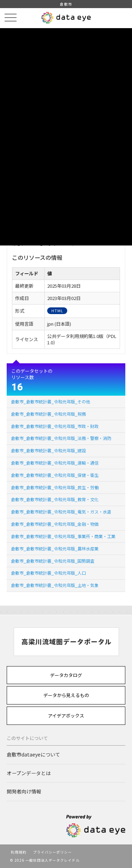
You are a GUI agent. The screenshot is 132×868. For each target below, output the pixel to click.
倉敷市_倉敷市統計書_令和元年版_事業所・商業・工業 (63, 536)
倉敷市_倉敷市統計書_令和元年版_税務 (48, 414)
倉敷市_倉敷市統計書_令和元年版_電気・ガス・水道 (61, 512)
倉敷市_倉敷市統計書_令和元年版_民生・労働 (55, 487)
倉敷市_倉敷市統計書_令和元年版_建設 (48, 450)
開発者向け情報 (24, 791)
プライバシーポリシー (52, 852)
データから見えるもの (66, 695)
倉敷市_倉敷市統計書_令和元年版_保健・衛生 (55, 475)
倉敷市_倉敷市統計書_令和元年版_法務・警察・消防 (61, 438)
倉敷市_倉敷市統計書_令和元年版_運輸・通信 (55, 463)
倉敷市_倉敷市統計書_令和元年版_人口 (48, 573)
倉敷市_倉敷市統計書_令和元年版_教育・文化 (55, 499)
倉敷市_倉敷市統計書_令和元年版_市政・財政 (55, 426)
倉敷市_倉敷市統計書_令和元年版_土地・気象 (55, 585)
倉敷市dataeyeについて (33, 754)
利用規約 (19, 852)
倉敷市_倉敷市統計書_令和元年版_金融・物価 (55, 524)
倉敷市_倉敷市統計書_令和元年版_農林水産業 (55, 548)
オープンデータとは (29, 773)
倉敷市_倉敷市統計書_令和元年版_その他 (51, 401)
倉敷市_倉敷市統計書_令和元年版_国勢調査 (53, 561)
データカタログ (66, 675)
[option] (66, 642)
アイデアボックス (66, 716)
